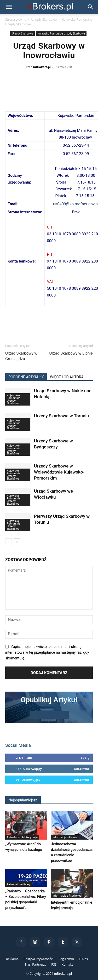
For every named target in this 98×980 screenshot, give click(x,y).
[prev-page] (8, 542)
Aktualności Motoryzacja (22, 837)
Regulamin (66, 959)
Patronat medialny (19, 884)
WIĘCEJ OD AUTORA (67, 377)
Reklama (12, 959)
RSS (54, 964)
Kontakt (67, 964)
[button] (9, 7)
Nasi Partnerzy (36, 964)
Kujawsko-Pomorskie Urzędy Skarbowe (61, 33)
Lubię (85, 758)
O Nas (83, 959)
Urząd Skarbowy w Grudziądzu (21, 356)
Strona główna (16, 19)
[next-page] (17, 542)
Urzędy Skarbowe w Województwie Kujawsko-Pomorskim (59, 472)
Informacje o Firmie (65, 837)
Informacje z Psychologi (67, 896)
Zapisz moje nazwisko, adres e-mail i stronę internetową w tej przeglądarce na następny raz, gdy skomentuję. (47, 652)
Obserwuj (82, 769)
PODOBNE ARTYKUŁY (26, 377)
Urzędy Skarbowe (44, 19)
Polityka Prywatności (38, 959)
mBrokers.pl (42, 67)
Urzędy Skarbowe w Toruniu (61, 416)
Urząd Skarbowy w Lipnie (71, 353)
